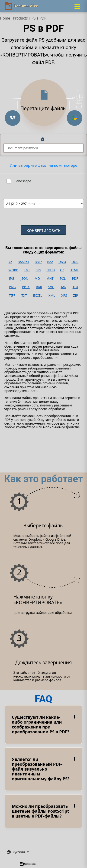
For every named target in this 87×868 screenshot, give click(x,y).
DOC (75, 262)
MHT (50, 279)
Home (5, 18)
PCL (63, 279)
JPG (12, 279)
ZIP (76, 296)
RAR (39, 287)
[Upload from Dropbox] (13, 118)
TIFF (12, 296)
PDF (75, 279)
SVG (51, 287)
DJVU (62, 262)
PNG (12, 287)
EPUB (51, 270)
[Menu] (77, 7)
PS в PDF (39, 18)
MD (37, 279)
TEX (75, 287)
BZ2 (50, 262)
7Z (10, 262)
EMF (27, 270)
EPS (38, 270)
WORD (14, 270)
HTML (74, 270)
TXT (24, 296)
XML (52, 296)
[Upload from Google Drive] (75, 118)
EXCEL (38, 296)
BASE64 (23, 262)
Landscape (23, 181)
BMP (38, 262)
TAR (63, 287)
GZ (62, 270)
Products (20, 18)
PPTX (26, 287)
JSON (24, 279)
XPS (64, 296)
